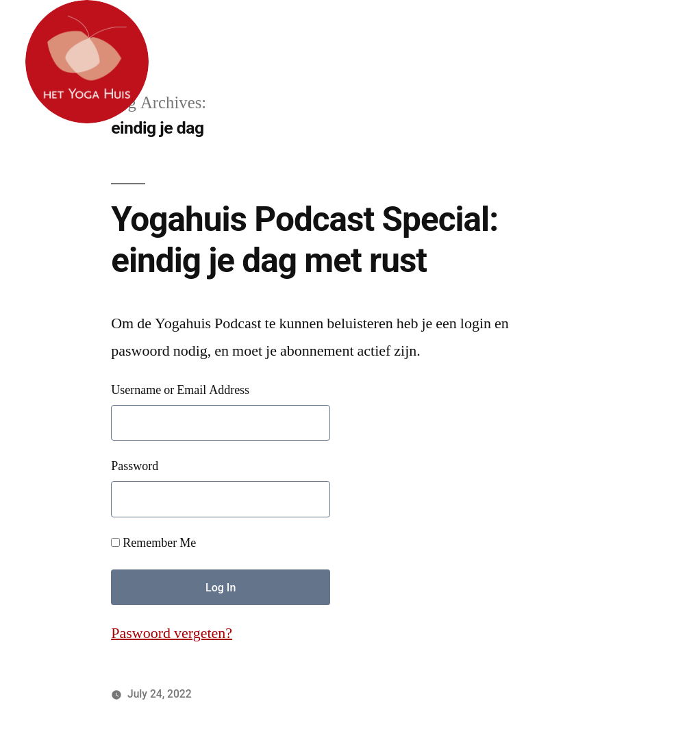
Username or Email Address (180, 390)
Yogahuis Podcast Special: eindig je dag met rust (304, 240)
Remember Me (153, 543)
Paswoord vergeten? (172, 633)
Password (135, 466)
